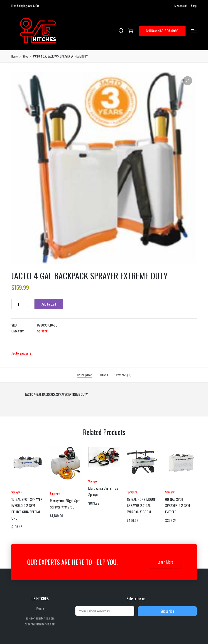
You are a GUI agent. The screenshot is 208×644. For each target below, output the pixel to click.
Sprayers (43, 331)
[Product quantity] (18, 304)
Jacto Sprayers (21, 353)
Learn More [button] (165, 562)
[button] (162, 31)
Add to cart (49, 304)
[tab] (85, 375)
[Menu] (194, 31)
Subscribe (167, 611)
